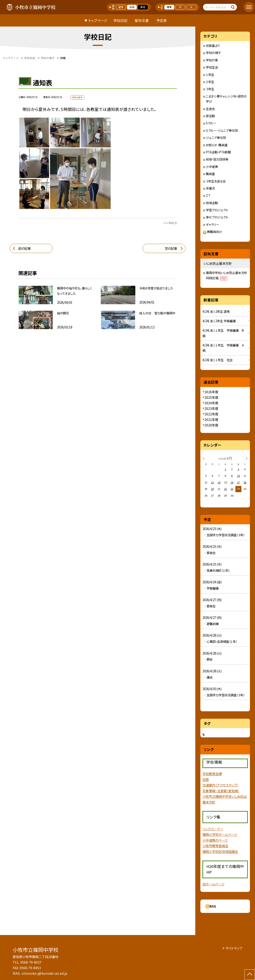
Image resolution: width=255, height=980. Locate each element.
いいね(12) (170, 223)
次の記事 (171, 248)
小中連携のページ (215, 840)
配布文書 (142, 20)
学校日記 (120, 20)
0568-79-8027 (31, 962)
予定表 (162, 20)
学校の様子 (213, 53)
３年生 (210, 89)
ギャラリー (213, 225)
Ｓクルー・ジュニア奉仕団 (222, 130)
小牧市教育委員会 (215, 846)
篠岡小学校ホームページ (220, 834)
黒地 (143, 7)
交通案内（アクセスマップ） (220, 785)
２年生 (210, 82)
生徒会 (210, 109)
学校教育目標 (212, 774)
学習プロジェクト (217, 210)
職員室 (210, 174)
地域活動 (212, 203)
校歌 (206, 779)
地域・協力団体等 (217, 159)
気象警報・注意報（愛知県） (221, 791)
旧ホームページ (213, 884)
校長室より (213, 46)
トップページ (98, 20)
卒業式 (210, 188)
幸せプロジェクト (217, 217)
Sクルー (211, 123)
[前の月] (204, 458)
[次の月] (247, 458)
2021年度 (211, 420)
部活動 (210, 116)
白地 (132, 7)
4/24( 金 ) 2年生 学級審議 (219, 321)
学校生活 (212, 67)
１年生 (210, 75)
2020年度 (211, 425)
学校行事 (212, 60)
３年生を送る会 (216, 181)
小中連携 (212, 167)
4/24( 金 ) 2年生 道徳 (216, 311)
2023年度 (211, 408)
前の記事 (25, 248)
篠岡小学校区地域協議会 (220, 851)
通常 (121, 7)
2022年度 (211, 414)
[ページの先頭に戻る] (250, 975)
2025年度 (211, 397)
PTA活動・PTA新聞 (218, 152)
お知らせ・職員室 (217, 145)
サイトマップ (234, 948)
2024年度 (211, 403)
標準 (169, 7)
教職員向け (212, 232)
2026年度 (211, 392)
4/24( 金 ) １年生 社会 (218, 360)
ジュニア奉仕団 (216, 138)
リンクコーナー (213, 829)
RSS (213, 906)
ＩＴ (208, 195)
